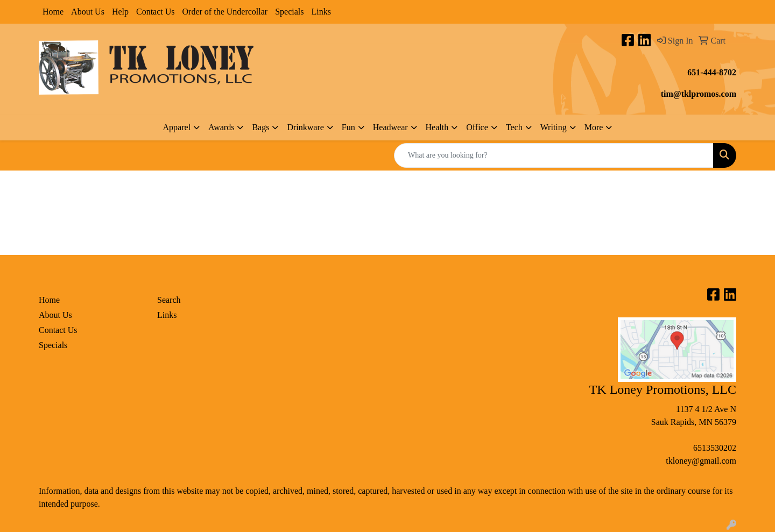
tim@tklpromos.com (699, 94)
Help (120, 12)
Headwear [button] (390, 127)
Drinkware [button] (305, 127)
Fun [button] (348, 127)
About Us (88, 12)
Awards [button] (221, 127)
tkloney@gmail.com (701, 461)
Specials (289, 12)
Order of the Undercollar (225, 12)
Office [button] (477, 127)
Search (169, 300)
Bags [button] (260, 127)
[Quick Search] (554, 155)
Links (321, 12)
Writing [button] (554, 127)
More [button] (594, 127)
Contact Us (156, 12)
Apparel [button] (177, 127)
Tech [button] (514, 127)
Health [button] (437, 127)
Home (53, 12)
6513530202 (715, 448)
